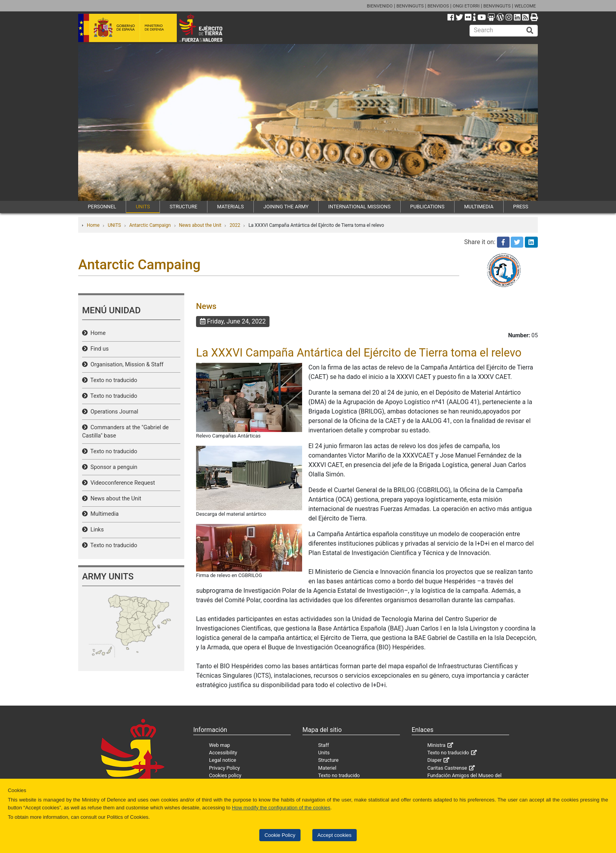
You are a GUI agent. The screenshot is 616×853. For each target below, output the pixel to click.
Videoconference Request (121, 483)
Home (93, 225)
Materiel (327, 768)
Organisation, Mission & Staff (126, 365)
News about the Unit (200, 225)
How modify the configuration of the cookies (281, 808)
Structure (328, 760)
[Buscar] (530, 31)
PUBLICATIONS (427, 207)
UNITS (143, 207)
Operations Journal (113, 412)
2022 (235, 225)
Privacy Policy (225, 768)
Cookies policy (225, 775)
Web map (220, 745)
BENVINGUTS (410, 6)
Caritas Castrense (447, 768)
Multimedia (103, 514)
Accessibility (223, 753)
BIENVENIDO (380, 6)
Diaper (435, 760)
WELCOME (525, 6)
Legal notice (223, 760)
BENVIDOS (438, 6)
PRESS (521, 207)
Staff (324, 745)
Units (324, 753)
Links (96, 530)
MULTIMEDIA (479, 207)
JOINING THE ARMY (286, 207)
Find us (98, 349)
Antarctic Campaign (150, 225)
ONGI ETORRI (466, 6)
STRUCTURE (184, 207)
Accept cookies (335, 835)
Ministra (436, 745)
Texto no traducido (112, 380)
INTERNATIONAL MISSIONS (359, 207)
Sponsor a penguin (113, 467)
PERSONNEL (102, 207)
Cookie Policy (280, 835)
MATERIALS (230, 207)
